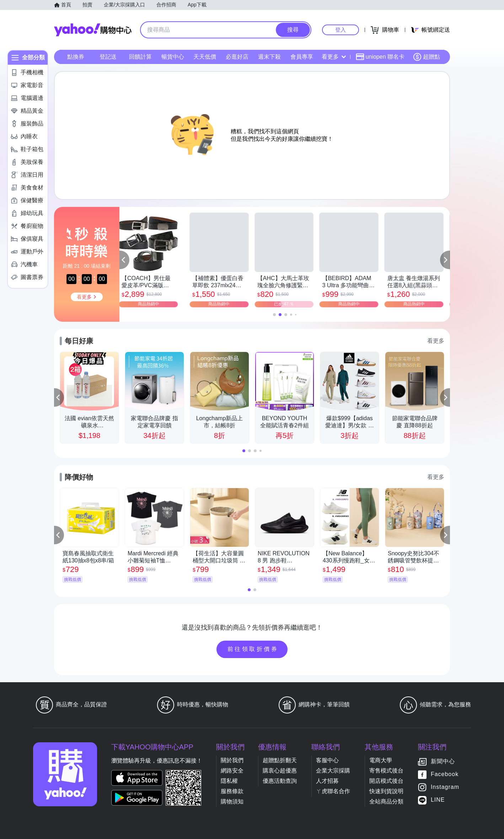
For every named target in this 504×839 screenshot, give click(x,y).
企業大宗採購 (333, 771)
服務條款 (232, 791)
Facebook (445, 774)
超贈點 (427, 57)
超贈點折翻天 (280, 760)
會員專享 (302, 57)
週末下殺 (269, 57)
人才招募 (327, 781)
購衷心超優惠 (280, 771)
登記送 (108, 57)
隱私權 (229, 781)
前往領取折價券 (253, 649)
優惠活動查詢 (280, 781)
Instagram (445, 787)
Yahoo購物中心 (93, 30)
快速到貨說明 (386, 791)
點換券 (76, 57)
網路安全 (232, 771)
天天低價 (205, 57)
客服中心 (327, 760)
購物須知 (232, 801)
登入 (341, 30)
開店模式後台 (386, 781)
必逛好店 (237, 57)
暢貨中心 (173, 57)
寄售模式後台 (386, 771)
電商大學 (381, 760)
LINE (438, 800)
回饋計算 (140, 57)
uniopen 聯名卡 (380, 57)
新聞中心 (443, 761)
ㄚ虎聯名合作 (333, 791)
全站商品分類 (386, 801)
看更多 (334, 57)
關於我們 (232, 760)
